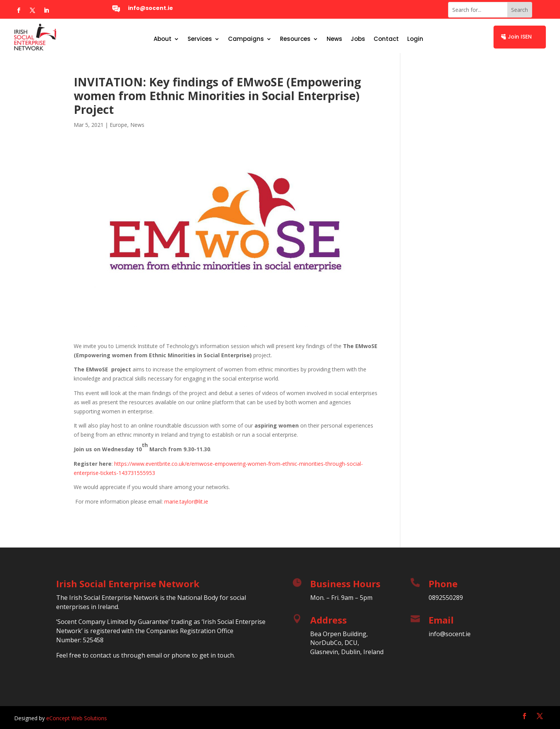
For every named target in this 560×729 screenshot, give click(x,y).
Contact (386, 40)
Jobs (358, 40)
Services (200, 40)
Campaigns (246, 40)
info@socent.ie (151, 8)
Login (415, 40)
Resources (295, 40)
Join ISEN (520, 37)
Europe (118, 125)
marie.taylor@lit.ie (186, 501)
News (334, 40)
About (163, 40)
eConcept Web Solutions (77, 718)
